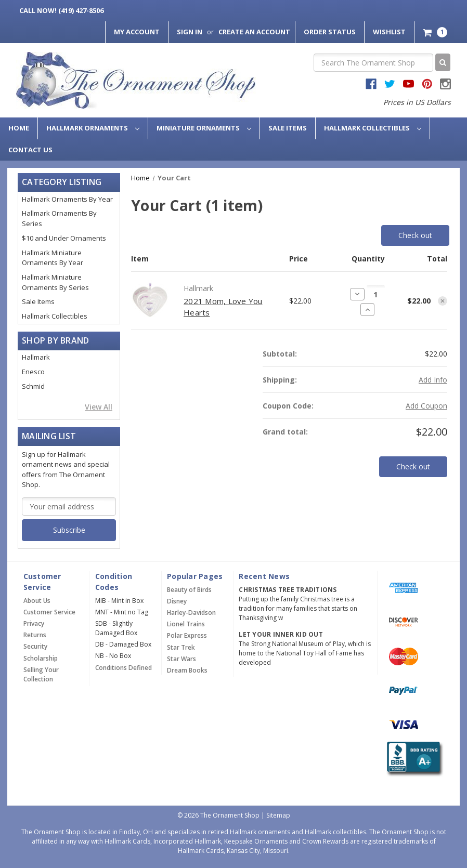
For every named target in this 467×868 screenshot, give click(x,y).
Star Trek (181, 647)
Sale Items (288, 128)
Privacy (34, 623)
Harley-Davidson (191, 613)
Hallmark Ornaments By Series (59, 218)
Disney (177, 601)
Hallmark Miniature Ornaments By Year (53, 258)
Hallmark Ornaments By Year (67, 199)
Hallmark (36, 357)
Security (35, 646)
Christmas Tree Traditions (288, 590)
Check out (415, 235)
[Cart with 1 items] (435, 32)
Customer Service (49, 612)
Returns (35, 635)
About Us (37, 601)
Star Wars (181, 659)
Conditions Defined (124, 668)
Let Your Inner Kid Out (281, 634)
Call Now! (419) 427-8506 (61, 10)
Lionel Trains (186, 624)
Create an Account (254, 32)
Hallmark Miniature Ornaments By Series (55, 282)
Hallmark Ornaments (93, 128)
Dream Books (187, 670)
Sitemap (278, 815)
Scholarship (41, 658)
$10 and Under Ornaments (64, 238)
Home (19, 128)
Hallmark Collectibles (373, 128)
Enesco (33, 372)
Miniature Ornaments (204, 128)
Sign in (190, 32)
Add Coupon (426, 406)
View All (99, 407)
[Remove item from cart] (443, 301)
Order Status (330, 32)
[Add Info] (433, 380)
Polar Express (187, 635)
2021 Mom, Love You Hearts (223, 307)
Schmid (33, 386)
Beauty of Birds (189, 590)
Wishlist (389, 32)
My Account (137, 32)
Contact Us (30, 150)
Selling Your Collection (41, 674)
